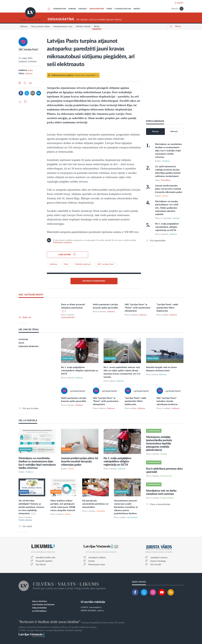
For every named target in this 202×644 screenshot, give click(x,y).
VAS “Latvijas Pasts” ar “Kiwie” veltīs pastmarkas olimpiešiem (138, 308)
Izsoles (92, 561)
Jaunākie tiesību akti (46, 558)
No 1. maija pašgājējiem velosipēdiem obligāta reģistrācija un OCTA (167, 227)
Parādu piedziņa (25, 520)
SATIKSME (23, 340)
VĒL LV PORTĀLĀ (28, 421)
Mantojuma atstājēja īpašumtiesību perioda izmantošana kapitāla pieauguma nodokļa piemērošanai (159, 444)
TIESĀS (109, 9)
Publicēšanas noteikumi (62, 243)
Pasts (66, 264)
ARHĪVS (137, 9)
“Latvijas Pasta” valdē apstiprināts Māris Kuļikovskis (167, 308)
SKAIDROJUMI (60, 9)
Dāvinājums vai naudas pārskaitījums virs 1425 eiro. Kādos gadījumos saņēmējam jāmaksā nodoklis (167, 208)
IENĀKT (180, 3)
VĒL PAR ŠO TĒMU (29, 330)
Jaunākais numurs (159, 558)
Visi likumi (41, 565)
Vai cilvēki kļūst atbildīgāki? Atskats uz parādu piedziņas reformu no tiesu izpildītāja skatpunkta (31, 507)
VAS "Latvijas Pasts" (28, 49)
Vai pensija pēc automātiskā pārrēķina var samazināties (95, 504)
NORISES (72, 9)
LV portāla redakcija (93, 602)
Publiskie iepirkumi (83, 264)
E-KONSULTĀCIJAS (123, 9)
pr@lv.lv (100, 611)
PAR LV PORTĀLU (40, 602)
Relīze (30, 70)
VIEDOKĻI (83, 9)
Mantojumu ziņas (97, 565)
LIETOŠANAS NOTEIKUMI (43, 605)
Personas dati (166, 476)
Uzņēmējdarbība (68, 317)
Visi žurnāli (156, 565)
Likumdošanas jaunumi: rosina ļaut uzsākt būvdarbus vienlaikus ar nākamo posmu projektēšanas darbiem (126, 507)
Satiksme (29, 74)
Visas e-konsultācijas (160, 504)
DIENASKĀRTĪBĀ (97, 9)
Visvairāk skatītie (44, 561)
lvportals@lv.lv (95, 607)
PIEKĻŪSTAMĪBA (39, 608)
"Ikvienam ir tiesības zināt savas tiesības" (49, 622)
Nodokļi (176, 218)
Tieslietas (166, 161)
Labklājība (101, 511)
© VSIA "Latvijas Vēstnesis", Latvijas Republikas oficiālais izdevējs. (50, 630)
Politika (165, 196)
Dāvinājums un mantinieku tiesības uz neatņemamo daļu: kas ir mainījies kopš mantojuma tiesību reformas (169, 151)
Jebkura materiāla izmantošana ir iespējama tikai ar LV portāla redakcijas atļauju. (58, 627)
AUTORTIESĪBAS (39, 611)
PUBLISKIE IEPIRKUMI (28, 347)
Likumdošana (132, 517)
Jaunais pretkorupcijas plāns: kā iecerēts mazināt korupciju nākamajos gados (169, 189)
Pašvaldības (166, 180)
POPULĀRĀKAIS (155, 121)
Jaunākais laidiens (97, 558)
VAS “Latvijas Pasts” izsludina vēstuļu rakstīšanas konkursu (167, 401)
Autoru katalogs (158, 561)
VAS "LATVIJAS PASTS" (31, 295)
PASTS (21, 343)
